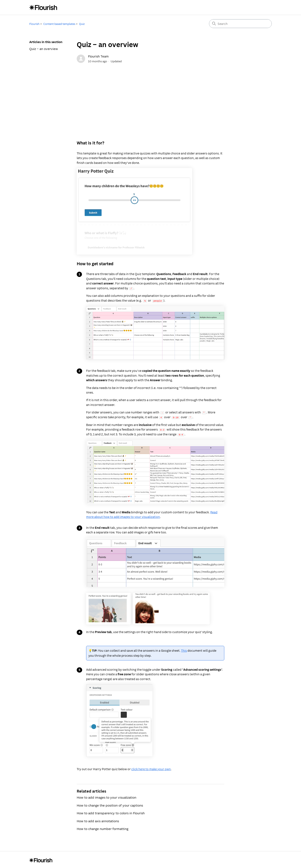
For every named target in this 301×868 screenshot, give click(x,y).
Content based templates (59, 24)
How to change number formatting (103, 828)
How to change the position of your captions (110, 805)
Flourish (34, 24)
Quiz (82, 24)
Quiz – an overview (44, 49)
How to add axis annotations (98, 820)
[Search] (240, 24)
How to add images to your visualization (106, 797)
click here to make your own (151, 768)
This (184, 650)
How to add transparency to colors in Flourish (111, 812)
